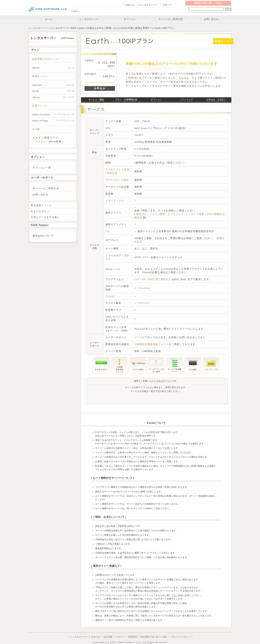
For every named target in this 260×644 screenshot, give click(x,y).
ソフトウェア (186, 100)
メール (138, 337)
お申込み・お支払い (216, 100)
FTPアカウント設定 (117, 180)
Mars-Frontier (41, 114)
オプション (130, 19)
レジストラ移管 (196, 214)
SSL (108, 231)
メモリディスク (115, 201)
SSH (118, 269)
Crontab (110, 296)
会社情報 (108, 637)
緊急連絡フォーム (41, 205)
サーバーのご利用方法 (171, 19)
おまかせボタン (40, 211)
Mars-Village (40, 121)
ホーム (49, 19)
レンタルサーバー (148, 5)
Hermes (37, 85)
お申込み (100, 88)
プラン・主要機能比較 (126, 100)
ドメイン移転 (158, 214)
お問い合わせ (211, 19)
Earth (36, 91)
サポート (167, 5)
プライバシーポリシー (182, 637)
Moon (36, 68)
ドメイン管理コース (45, 138)
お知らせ (130, 5)
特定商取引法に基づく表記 (154, 637)
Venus (36, 97)
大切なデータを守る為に (45, 217)
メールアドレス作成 (117, 170)
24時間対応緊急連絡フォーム (152, 344)
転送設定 (112, 173)
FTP (146, 257)
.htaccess (144, 288)
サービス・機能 (96, 100)
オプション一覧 (42, 168)
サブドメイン (176, 214)
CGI (137, 279)
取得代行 (142, 214)
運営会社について (43, 236)
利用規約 (132, 637)
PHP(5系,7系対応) (159, 279)
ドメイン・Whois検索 (48, 142)
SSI (144, 279)
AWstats (143, 303)
